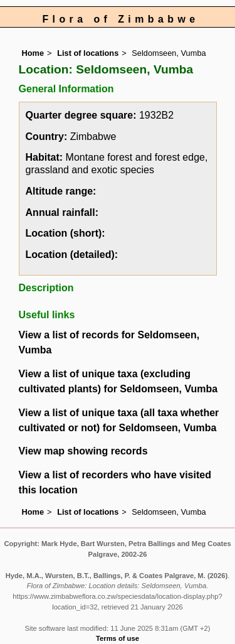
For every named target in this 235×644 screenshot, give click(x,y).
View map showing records (83, 451)
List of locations (88, 53)
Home (33, 53)
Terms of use (118, 638)
